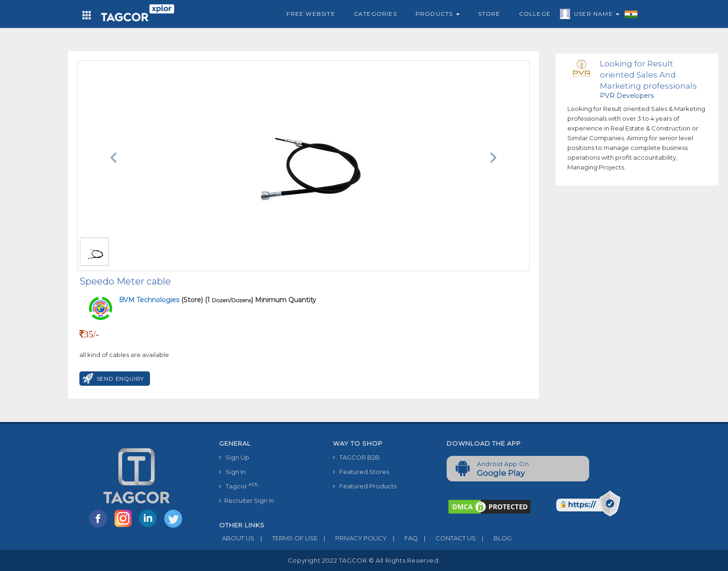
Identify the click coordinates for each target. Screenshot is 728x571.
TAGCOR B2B (356, 457)
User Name (594, 15)
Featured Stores (361, 472)
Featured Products (365, 486)
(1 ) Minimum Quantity (260, 300)
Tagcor (238, 486)
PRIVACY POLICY (352, 538)
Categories (375, 14)
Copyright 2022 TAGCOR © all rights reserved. (364, 560)
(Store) (161, 300)
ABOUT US (237, 538)
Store (489, 14)
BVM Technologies (150, 300)
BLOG (494, 538)
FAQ (402, 538)
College (535, 14)
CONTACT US (447, 538)
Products (438, 14)
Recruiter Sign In (247, 500)
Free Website (311, 14)
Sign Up (234, 457)
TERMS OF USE (286, 538)
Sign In (232, 472)
